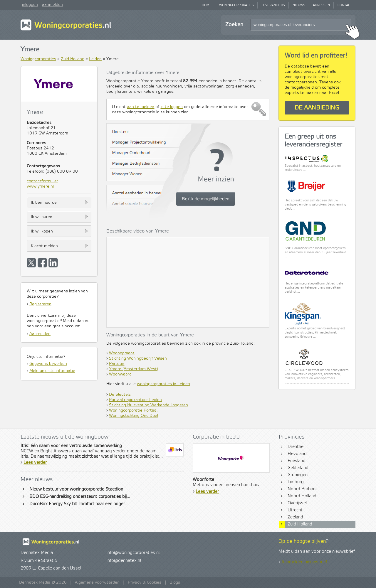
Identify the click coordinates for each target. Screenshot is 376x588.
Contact (345, 5)
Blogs (175, 582)
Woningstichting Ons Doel (134, 416)
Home (207, 5)
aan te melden (141, 107)
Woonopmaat (122, 353)
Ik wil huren (42, 217)
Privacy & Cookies (145, 582)
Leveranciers (273, 5)
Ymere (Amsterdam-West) (134, 369)
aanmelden (52, 5)
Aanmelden (40, 334)
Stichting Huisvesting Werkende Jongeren (148, 405)
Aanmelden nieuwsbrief (304, 562)
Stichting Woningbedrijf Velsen (138, 358)
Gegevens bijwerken (48, 364)
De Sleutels (120, 395)
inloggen (30, 5)
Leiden (95, 59)
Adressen (321, 5)
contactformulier (42, 181)
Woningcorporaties (236, 5)
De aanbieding (317, 108)
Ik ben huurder (45, 203)
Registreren (40, 304)
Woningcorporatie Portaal (133, 410)
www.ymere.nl (40, 186)
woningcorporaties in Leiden (163, 384)
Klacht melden (44, 246)
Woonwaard (120, 374)
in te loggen (172, 107)
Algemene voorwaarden (97, 582)
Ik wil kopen (42, 231)
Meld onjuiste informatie (52, 371)
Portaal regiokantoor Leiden (135, 400)
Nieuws (299, 5)
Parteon (117, 364)
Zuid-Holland (73, 59)
